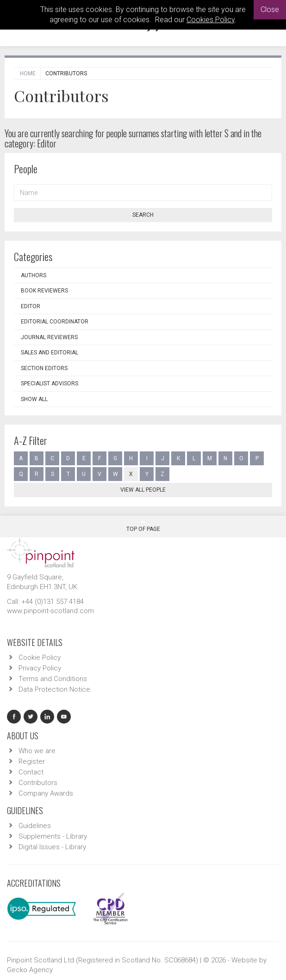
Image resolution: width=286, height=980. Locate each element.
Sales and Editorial (50, 353)
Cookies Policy (211, 20)
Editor (31, 306)
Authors (34, 275)
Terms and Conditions (53, 679)
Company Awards (46, 793)
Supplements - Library (53, 836)
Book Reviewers (44, 291)
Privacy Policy (40, 668)
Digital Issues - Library (52, 847)
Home (28, 73)
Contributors (38, 783)
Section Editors (44, 368)
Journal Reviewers (49, 337)
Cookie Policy (40, 657)
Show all (34, 399)
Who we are (37, 751)
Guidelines (35, 826)
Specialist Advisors (50, 383)
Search (143, 215)
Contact (31, 772)
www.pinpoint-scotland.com (50, 611)
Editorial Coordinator (55, 322)
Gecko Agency (30, 970)
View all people (143, 490)
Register (32, 761)
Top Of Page (143, 526)
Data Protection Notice (54, 689)
